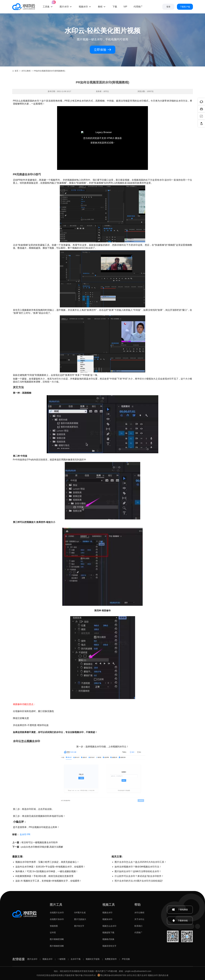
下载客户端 (185, 7)
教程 (100, 7)
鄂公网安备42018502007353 (112, 975)
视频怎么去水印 (109, 926)
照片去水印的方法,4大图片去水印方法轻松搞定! (139, 881)
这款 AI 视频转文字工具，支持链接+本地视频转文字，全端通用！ (48, 881)
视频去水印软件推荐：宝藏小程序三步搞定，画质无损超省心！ (47, 862)
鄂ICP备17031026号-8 (85, 975)
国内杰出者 (163, 975)
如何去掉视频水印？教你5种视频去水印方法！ (138, 867)
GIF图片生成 (80, 913)
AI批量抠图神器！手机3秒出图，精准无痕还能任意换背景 (44, 876)
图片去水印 (32, 959)
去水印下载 (76, 959)
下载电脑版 (180, 910)
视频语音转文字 (109, 946)
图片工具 (56, 905)
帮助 (138, 905)
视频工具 (109, 905)
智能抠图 (54, 926)
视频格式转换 (108, 939)
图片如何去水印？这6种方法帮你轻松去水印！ (138, 871)
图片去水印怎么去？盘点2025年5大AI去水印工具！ (141, 862)
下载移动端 (180, 921)
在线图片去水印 (57, 913)
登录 (168, 7)
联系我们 (138, 926)
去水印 (23, 834)
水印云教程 (26, 71)
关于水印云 (139, 919)
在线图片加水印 (57, 919)
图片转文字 (79, 926)
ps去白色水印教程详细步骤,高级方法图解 (42, 847)
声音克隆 (126, 959)
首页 (15, 71)
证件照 (53, 933)
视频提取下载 (108, 933)
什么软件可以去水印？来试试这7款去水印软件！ (139, 876)
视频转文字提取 (93, 959)
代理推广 (138, 933)
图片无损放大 (80, 919)
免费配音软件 (111, 959)
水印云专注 (132, 975)
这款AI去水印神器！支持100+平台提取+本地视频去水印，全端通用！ (50, 867)
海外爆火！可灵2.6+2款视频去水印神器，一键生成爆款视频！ (47, 871)
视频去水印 (107, 913)
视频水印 (83, 7)
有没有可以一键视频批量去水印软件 (40, 842)
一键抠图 (61, 959)
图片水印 (64, 7)
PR (29, 834)
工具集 (48, 4)
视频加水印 (107, 919)
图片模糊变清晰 (57, 939)
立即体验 (103, 50)
